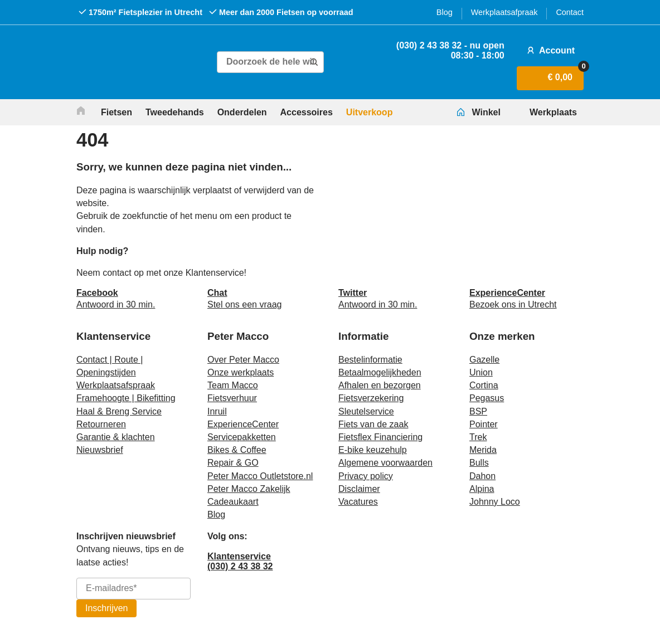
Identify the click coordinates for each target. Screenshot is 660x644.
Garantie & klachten (116, 437)
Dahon (482, 476)
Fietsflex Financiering (380, 437)
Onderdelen (242, 112)
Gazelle (484, 360)
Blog (445, 12)
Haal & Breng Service (119, 411)
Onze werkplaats (241, 372)
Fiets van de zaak (373, 424)
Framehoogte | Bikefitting (126, 398)
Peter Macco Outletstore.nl (260, 476)
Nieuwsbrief (100, 450)
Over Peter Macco (243, 360)
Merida (483, 450)
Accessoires (307, 112)
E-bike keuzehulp (373, 450)
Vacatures (358, 502)
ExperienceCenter (243, 424)
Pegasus (487, 398)
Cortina (484, 385)
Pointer (484, 424)
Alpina (482, 489)
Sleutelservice (366, 411)
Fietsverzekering (371, 398)
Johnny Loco (495, 502)
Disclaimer (359, 489)
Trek (478, 437)
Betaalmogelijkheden (380, 372)
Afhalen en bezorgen (380, 385)
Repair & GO (233, 463)
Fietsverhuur (232, 398)
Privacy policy (366, 476)
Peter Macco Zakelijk (249, 489)
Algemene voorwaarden (385, 463)
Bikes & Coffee (237, 450)
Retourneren (101, 424)
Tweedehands (175, 112)
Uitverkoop (370, 112)
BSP (478, 411)
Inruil (217, 411)
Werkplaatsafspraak (116, 385)
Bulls (479, 463)
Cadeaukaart (233, 502)
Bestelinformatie (370, 360)
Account (550, 50)
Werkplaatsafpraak (504, 12)
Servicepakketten (242, 437)
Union (481, 372)
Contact (570, 12)
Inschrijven (106, 608)
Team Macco (233, 385)
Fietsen (117, 112)
